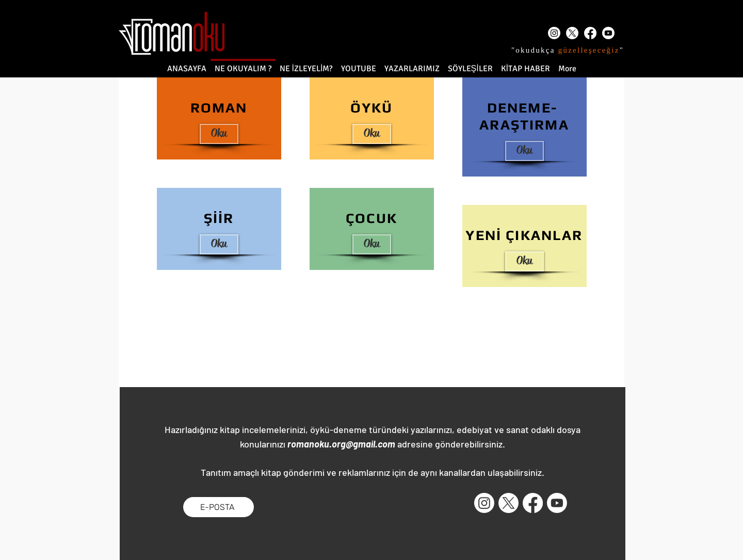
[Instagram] (554, 33)
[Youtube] (608, 33)
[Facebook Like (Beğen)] (284, 507)
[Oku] (219, 134)
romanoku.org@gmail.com (341, 444)
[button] (524, 261)
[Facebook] (590, 33)
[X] (572, 33)
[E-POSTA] (219, 507)
